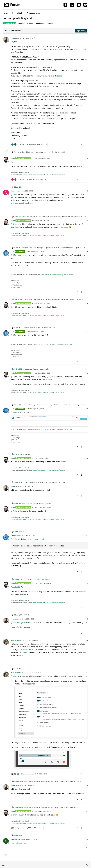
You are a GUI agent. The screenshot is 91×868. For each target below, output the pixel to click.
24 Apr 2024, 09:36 (28, 785)
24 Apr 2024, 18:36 (44, 811)
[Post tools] (86, 144)
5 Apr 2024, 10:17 (38, 409)
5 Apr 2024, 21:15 (44, 458)
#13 (87, 536)
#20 (87, 839)
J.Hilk (12, 251)
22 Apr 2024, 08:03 (33, 640)
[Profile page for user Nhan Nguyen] (6, 642)
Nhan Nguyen (15, 640)
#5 (87, 251)
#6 (87, 303)
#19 (87, 811)
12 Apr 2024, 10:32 (28, 619)
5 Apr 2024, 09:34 (38, 332)
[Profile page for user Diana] (6, 193)
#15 (87, 619)
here (39, 108)
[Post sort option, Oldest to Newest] (13, 31)
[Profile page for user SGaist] (6, 160)
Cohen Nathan (15, 839)
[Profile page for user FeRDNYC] (6, 537)
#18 (87, 785)
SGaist (13, 158)
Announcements (10, 23)
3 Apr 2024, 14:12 (27, 38)
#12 (87, 507)
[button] (3, 865)
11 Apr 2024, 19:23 (30, 536)
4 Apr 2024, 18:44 (44, 221)
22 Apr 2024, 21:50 (33, 673)
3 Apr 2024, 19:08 (44, 158)
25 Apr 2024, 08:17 (33, 839)
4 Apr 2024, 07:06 (27, 191)
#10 (87, 458)
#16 (87, 640)
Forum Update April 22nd (33, 539)
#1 (87, 38)
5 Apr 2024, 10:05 (44, 373)
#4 (87, 221)
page (60, 76)
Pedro (13, 38)
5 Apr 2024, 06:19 (38, 251)
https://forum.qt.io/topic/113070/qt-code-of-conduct (49, 175)
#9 (87, 409)
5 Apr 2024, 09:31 (44, 303)
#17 (87, 673)
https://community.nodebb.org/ (23, 203)
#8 (87, 373)
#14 (87, 583)
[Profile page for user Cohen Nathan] (6, 841)
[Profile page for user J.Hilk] (6, 253)
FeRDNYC (14, 536)
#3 (87, 191)
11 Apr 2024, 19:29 (44, 583)
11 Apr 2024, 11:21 (44, 507)
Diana (13, 191)
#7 (87, 332)
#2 (87, 158)
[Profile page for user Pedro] (6, 40)
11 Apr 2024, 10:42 (28, 486)
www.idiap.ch (25, 173)
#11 (87, 486)
